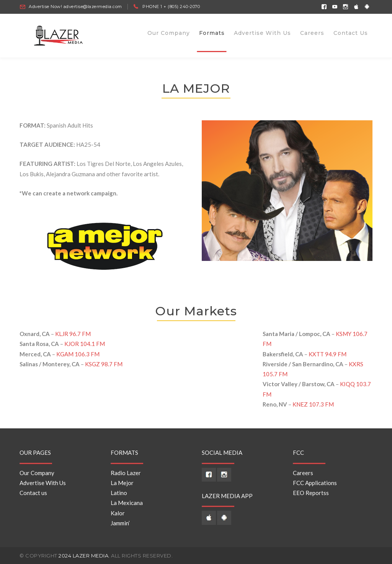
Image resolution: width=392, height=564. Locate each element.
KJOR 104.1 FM (85, 344)
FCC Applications (315, 483)
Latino (119, 493)
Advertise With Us (43, 483)
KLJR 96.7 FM (73, 334)
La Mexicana (127, 503)
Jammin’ (120, 523)
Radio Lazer (126, 473)
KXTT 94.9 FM (327, 354)
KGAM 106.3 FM (78, 354)
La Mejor (122, 483)
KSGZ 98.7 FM (104, 364)
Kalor (118, 513)
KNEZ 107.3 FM (313, 404)
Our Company (37, 473)
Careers (303, 473)
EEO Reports (310, 493)
